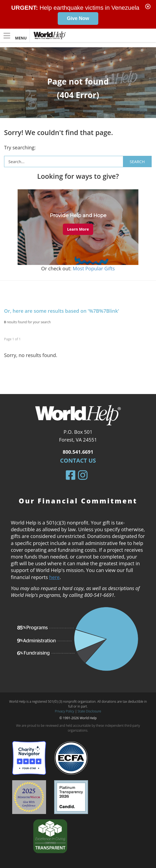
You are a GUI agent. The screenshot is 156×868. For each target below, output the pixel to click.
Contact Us (78, 460)
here (54, 577)
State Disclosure (90, 711)
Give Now (78, 18)
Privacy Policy (65, 711)
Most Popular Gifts (94, 268)
